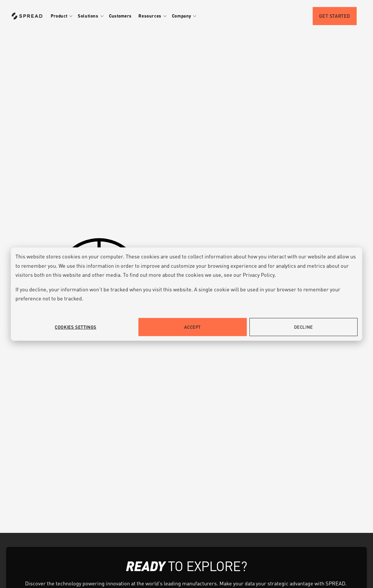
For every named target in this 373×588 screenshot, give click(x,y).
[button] (63, 16)
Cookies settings (76, 327)
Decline (303, 327)
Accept (192, 327)
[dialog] (186, 294)
